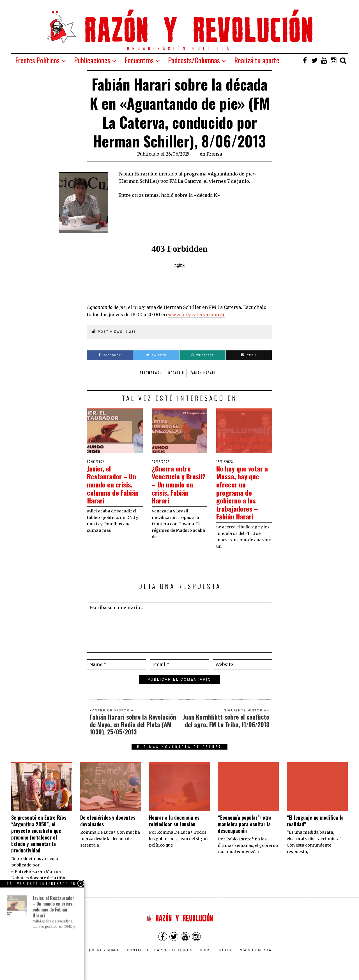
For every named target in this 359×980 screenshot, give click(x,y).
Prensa (214, 154)
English (225, 950)
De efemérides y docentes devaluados (108, 821)
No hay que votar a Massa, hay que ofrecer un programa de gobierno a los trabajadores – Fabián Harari (244, 492)
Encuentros (139, 60)
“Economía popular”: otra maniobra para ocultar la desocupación (245, 824)
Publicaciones (92, 60)
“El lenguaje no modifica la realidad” (315, 821)
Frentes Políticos (37, 60)
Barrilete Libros (173, 950)
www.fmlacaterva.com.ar (196, 315)
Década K (176, 373)
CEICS (205, 950)
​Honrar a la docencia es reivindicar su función (174, 821)
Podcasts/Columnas (194, 60)
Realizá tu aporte (257, 60)
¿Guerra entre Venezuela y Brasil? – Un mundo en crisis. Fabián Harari (176, 484)
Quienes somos (104, 950)
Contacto (138, 950)
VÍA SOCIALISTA (256, 950)
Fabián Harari (203, 373)
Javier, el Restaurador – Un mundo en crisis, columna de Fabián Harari (114, 484)
